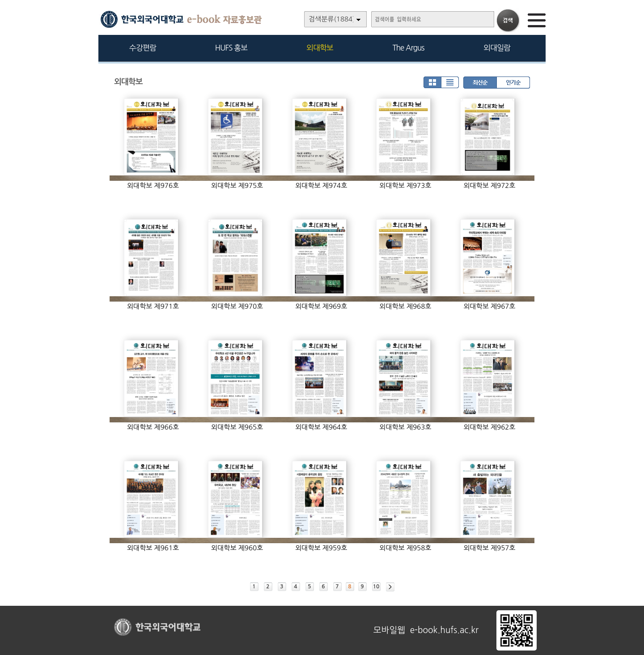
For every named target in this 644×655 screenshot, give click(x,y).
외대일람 (497, 48)
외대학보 (320, 48)
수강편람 (143, 48)
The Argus (409, 48)
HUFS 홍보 (231, 48)
